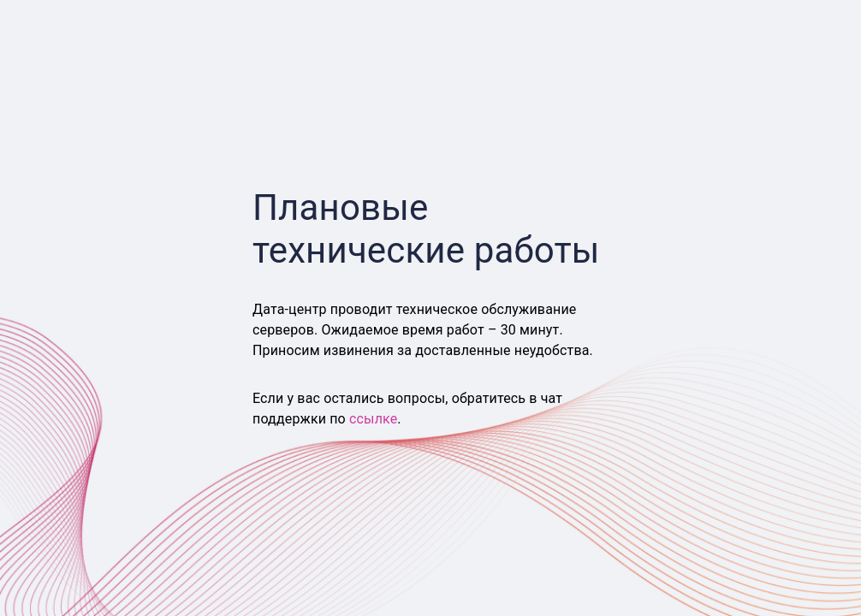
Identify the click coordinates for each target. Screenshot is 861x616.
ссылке (373, 419)
